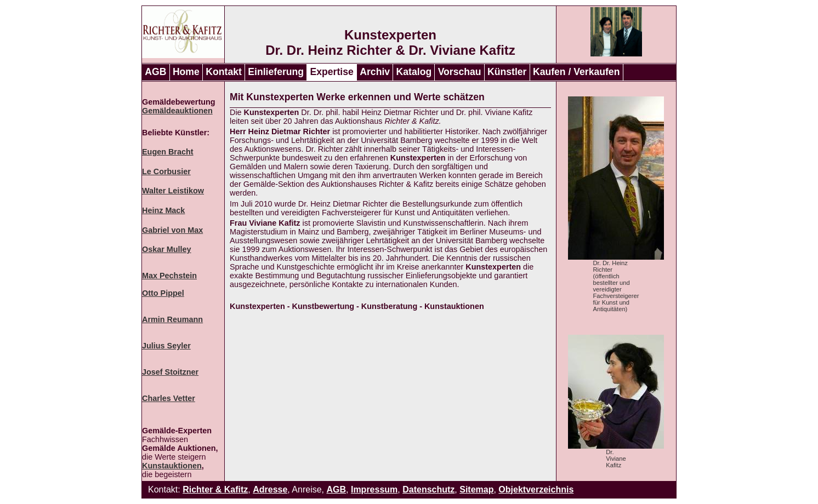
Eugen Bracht (168, 152)
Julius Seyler (166, 346)
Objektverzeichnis (536, 489)
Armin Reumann (172, 319)
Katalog (414, 72)
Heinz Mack (163, 210)
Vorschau (460, 72)
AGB (155, 72)
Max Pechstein (169, 276)
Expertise (332, 72)
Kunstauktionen (172, 466)
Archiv (375, 72)
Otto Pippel (163, 293)
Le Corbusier (166, 171)
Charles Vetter (169, 398)
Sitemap (476, 489)
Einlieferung (276, 72)
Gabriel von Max (172, 230)
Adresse (270, 489)
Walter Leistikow (173, 191)
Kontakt (224, 72)
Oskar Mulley (167, 249)
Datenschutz (428, 489)
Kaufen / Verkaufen (576, 72)
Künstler (507, 72)
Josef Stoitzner (170, 372)
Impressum (374, 489)
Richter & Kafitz (215, 489)
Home (186, 72)
